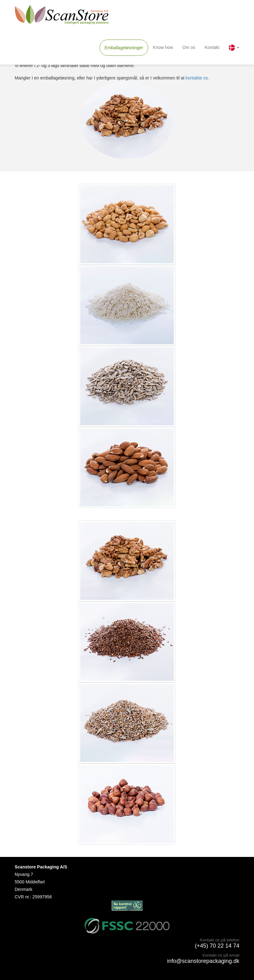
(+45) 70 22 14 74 (217, 946)
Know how (163, 47)
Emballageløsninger (124, 48)
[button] (234, 48)
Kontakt (212, 47)
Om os (189, 47)
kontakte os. (198, 78)
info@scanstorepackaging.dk (203, 961)
